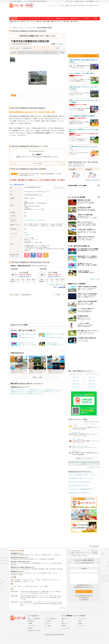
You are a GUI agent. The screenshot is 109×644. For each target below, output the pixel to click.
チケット (21, 52)
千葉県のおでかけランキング (52, 392)
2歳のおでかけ (76, 377)
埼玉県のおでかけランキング (35, 392)
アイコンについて (14, 256)
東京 (25, 22)
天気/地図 (62, 52)
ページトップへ (94, 546)
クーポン (29, 52)
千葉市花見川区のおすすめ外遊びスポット (80, 493)
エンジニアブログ (66, 628)
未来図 (80, 621)
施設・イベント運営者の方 (34, 619)
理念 (63, 621)
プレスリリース (82, 626)
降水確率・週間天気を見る (56, 285)
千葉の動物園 (21, 555)
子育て (87, 19)
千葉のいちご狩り (52, 573)
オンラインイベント (35, 19)
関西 (52, 22)
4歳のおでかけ (76, 381)
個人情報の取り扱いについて (84, 585)
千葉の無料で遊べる (26, 563)
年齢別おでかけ (60, 19)
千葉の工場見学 (14, 559)
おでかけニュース (75, 19)
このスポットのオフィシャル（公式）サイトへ (35, 220)
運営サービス (65, 623)
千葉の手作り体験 (23, 559)
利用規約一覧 (31, 621)
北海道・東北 (13, 22)
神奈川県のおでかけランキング (36, 393)
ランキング (49, 19)
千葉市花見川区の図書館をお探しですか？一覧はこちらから (37, 36)
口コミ (38, 52)
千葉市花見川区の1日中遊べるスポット (79, 486)
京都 (58, 22)
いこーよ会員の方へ (84, 600)
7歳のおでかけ (92, 384)
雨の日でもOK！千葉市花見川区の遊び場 (79, 482)
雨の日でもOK (78, 6)
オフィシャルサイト (59, 188)
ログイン (97, 1)
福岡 (77, 22)
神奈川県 (84, 464)
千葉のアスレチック (46, 563)
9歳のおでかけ (92, 387)
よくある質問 (48, 621)
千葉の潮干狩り (44, 573)
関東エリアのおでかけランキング (20, 390)
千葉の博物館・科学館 (43, 569)
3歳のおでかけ (92, 377)
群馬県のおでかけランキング (19, 392)
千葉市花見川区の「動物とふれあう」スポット (81, 478)
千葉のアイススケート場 (33, 573)
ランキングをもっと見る (93, 467)
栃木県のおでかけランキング (54, 390)
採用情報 (64, 626)
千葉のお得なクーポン (16, 563)
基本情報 (13, 52)
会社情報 (80, 623)
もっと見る (61, 608)
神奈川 (28, 22)
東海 (38, 22)
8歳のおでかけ (76, 387)
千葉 (31, 22)
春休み (72, 6)
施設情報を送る (27, 48)
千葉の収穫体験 (43, 559)
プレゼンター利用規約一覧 (51, 619)
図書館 (26, 232)
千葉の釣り (38, 555)
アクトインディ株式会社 (79, 616)
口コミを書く (15, 48)
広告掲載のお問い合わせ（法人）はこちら (84, 587)
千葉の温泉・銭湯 (15, 573)
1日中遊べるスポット (95, 6)
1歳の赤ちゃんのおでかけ (92, 374)
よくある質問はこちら (84, 598)
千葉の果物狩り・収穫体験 (17, 575)
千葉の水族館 (60, 569)
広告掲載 (30, 623)
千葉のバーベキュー (29, 555)
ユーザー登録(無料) (89, 1)
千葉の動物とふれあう (33, 559)
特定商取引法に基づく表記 (34, 631)
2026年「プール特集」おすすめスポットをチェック (48, 580)
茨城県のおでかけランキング (38, 390)
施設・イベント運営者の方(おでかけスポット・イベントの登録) (33, 586)
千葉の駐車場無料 (36, 563)
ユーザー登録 (14, 586)
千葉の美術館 (52, 569)
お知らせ (46, 52)
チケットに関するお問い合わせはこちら (84, 596)
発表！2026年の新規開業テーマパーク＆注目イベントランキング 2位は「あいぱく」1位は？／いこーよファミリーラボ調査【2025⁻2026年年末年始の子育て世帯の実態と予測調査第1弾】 (41, 604)
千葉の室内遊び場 (26, 569)
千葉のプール (50, 555)
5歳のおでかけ (92, 381)
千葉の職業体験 (51, 559)
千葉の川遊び (14, 565)
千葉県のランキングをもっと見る (84, 458)
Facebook (30, 628)
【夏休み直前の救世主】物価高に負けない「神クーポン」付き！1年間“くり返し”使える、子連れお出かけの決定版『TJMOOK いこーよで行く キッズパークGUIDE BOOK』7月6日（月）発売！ (41, 598)
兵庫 (60, 22)
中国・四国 (66, 22)
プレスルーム (48, 623)
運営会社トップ (65, 619)
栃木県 (78, 462)
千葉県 (92, 462)
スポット (13, 19)
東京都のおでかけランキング (19, 393)
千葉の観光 (57, 555)
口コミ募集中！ (60, 44)
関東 (22, 22)
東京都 (97, 462)
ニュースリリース (32, 626)
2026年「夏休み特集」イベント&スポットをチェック (23, 580)
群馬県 (83, 462)
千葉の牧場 (44, 555)
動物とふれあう (85, 6)
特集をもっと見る (95, 279)
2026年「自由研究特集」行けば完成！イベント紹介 (22, 581)
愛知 (40, 22)
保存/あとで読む (79, 1)
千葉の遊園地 (14, 555)
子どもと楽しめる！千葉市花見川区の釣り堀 (80, 489)
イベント (22, 19)
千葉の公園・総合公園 (56, 563)
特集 (96, 19)
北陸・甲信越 (46, 22)
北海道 (18, 22)
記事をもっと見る (37, 377)
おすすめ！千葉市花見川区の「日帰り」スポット (81, 475)
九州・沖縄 (73, 22)
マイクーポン (69, 1)
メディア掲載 (48, 626)
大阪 (55, 22)
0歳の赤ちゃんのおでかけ (76, 374)
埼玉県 (87, 462)
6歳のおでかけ (76, 384)
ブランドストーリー (83, 619)
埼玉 (34, 22)
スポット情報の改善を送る (17, 185)
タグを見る (27, 235)
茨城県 (74, 462)
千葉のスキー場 (23, 573)
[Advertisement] (37, 141)
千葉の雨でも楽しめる (16, 569)
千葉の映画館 (34, 569)
